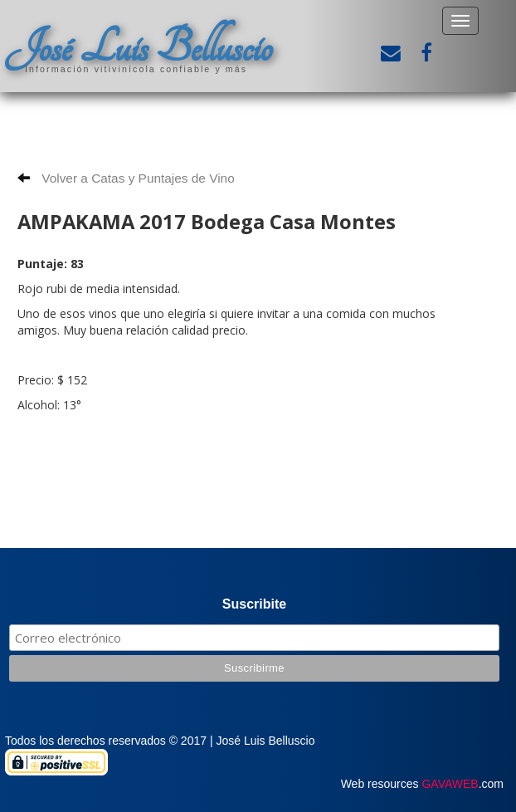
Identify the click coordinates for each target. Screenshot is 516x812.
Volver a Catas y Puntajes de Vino (126, 178)
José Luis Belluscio (139, 47)
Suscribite (254, 604)
